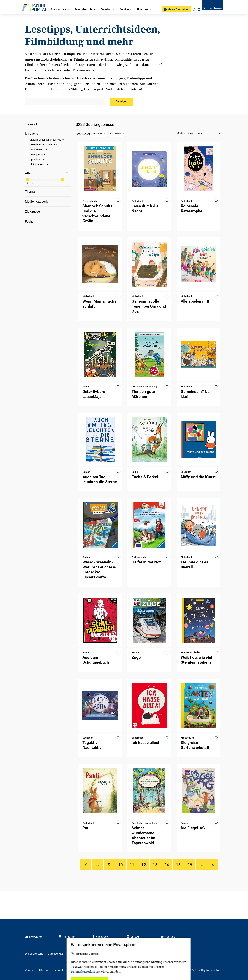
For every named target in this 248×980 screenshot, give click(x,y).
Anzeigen (121, 101)
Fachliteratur (37, 149)
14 (167, 865)
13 (155, 865)
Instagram (67, 937)
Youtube (168, 937)
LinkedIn (134, 937)
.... (97, 865)
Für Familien (93, 970)
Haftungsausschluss (81, 954)
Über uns (45, 970)
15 (178, 865)
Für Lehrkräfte (141, 970)
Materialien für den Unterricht (45, 140)
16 (190, 865)
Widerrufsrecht (34, 954)
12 (144, 865)
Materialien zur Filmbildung (44, 144)
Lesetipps (35, 154)
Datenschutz (55, 954)
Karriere (30, 970)
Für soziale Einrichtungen (170, 970)
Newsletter (34, 937)
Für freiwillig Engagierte (204, 970)
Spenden (75, 970)
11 (132, 865)
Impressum (105, 954)
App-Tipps (35, 159)
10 (121, 865)
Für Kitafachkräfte (116, 970)
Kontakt (60, 970)
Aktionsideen (37, 164)
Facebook (100, 937)
